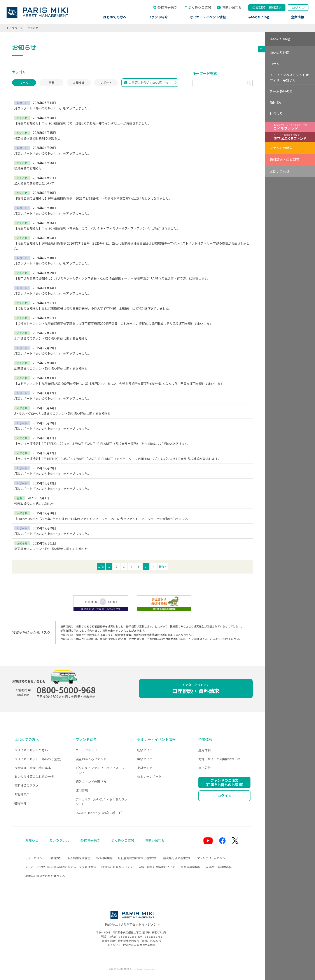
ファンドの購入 (281, 148)
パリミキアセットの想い (31, 750)
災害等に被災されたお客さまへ (148, 83)
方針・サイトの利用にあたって (220, 759)
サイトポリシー (35, 858)
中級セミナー (146, 759)
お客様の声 (22, 794)
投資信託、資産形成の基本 (33, 768)
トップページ (14, 28)
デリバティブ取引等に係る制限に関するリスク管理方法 (61, 867)
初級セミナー (146, 750)
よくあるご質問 (200, 7)
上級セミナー (146, 768)
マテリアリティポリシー (213, 858)
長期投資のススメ (26, 785)
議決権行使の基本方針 (177, 858)
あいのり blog (258, 17)
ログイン (298, 8)
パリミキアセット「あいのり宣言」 (39, 759)
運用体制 (82, 790)
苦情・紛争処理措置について (157, 867)
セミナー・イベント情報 (208, 17)
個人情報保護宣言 (79, 858)
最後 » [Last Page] (163, 566)
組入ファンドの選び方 (91, 781)
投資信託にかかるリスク (117, 867)
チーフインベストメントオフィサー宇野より (289, 77)
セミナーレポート (149, 776)
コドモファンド (86, 750)
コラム (275, 64)
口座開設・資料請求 (196, 689)
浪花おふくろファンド (91, 759)
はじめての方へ (115, 17)
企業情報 (297, 17)
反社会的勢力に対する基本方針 (138, 858)
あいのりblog (280, 39)
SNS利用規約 (104, 858)
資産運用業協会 (191, 867)
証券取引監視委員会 (219, 867)
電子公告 (205, 768)
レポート (106, 82)
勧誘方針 (56, 858)
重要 (51, 82)
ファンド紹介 (158, 17)
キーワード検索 (205, 73)
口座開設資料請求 (267, 8)
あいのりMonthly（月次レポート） (100, 813)
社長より (276, 113)
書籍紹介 (20, 803)
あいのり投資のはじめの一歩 (34, 776)
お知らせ (79, 82)
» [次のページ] (154, 566)
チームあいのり (281, 91)
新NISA (275, 102)
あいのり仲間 (280, 53)
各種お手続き (167, 7)
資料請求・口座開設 (284, 160)
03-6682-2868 (128, 936)
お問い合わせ (232, 7)
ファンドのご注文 (224, 782)
